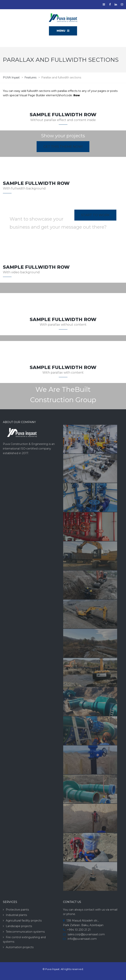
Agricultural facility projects (24, 921)
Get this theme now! (63, 147)
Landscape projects (19, 926)
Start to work (95, 215)
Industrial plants (16, 915)
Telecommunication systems (25, 932)
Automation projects (20, 947)
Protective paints (17, 910)
